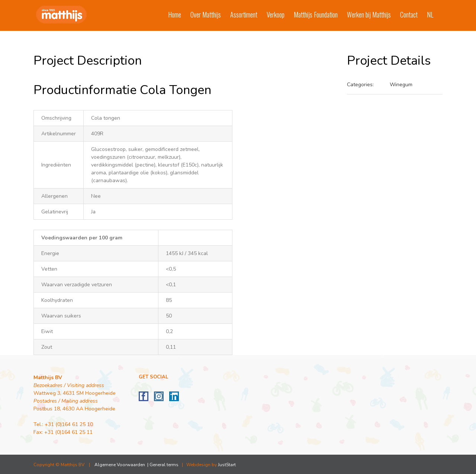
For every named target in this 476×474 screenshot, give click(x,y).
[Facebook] (144, 396)
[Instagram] (159, 396)
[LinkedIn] (174, 396)
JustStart (227, 465)
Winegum (401, 85)
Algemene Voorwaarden (120, 465)
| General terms (162, 465)
